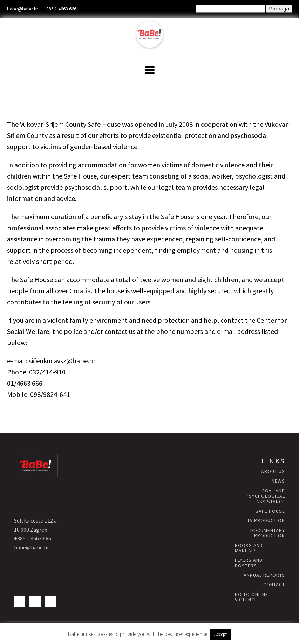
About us (273, 472)
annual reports (264, 575)
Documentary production (268, 533)
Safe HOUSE (270, 511)
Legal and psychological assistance (265, 496)
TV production (266, 521)
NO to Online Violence (252, 597)
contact (274, 585)
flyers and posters (249, 563)
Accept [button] (220, 634)
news (278, 481)
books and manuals (249, 548)
